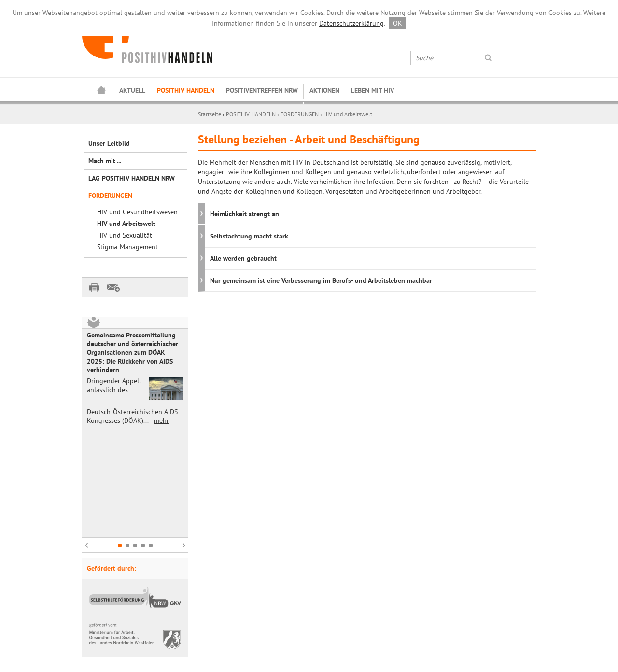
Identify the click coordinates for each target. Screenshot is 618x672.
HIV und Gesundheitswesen (137, 212)
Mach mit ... (105, 161)
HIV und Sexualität (125, 235)
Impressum (98, 625)
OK (398, 23)
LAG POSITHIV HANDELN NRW (132, 178)
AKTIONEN (324, 90)
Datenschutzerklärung (351, 23)
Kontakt (94, 615)
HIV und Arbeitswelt (348, 114)
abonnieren (408, 625)
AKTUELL (132, 90)
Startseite (101, 91)
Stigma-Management (127, 247)
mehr (162, 420)
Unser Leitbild (109, 143)
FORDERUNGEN (300, 114)
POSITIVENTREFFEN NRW (262, 90)
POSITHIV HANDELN (186, 90)
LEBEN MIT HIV (372, 90)
